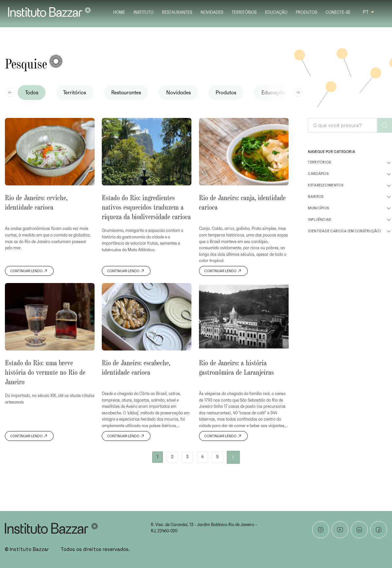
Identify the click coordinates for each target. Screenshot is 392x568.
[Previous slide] (10, 92)
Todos (32, 93)
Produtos (306, 13)
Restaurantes (177, 13)
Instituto (143, 13)
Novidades (212, 13)
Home (119, 13)
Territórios (244, 13)
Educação (276, 13)
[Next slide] (298, 92)
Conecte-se (338, 13)
